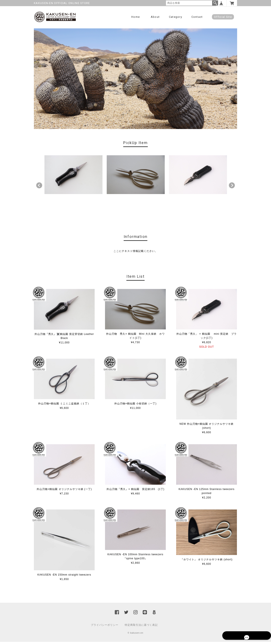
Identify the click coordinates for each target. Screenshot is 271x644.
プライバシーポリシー (105, 627)
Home (135, 17)
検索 (215, 3)
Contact (197, 17)
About (155, 17)
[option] (73, 177)
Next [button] (232, 187)
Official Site (223, 17)
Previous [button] (39, 187)
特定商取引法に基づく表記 (141, 627)
